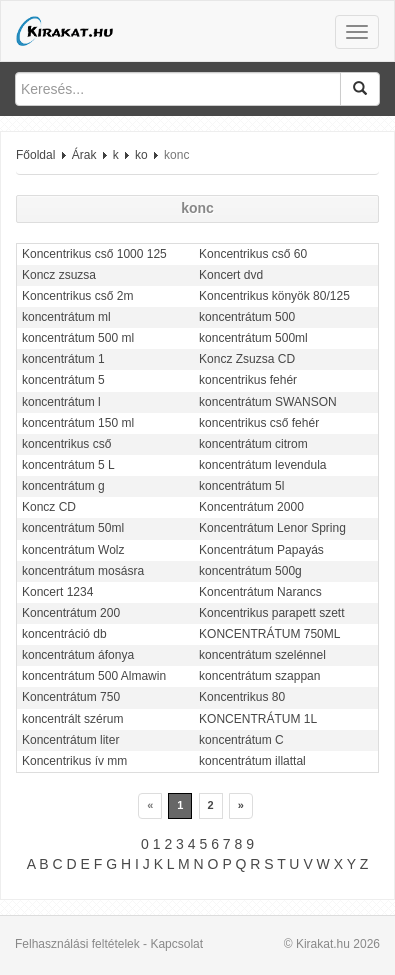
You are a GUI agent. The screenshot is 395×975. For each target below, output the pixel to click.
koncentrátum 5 (63, 380)
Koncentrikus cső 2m (77, 296)
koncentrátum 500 (247, 317)
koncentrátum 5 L (68, 465)
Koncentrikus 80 (242, 697)
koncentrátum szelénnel (262, 655)
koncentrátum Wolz (73, 550)
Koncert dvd (231, 275)
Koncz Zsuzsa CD (247, 359)
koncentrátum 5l (241, 486)
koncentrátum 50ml (73, 528)
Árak (84, 155)
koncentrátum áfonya (78, 655)
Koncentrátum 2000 (251, 507)
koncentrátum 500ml (253, 338)
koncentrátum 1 (63, 359)
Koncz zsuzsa (59, 275)
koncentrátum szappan (259, 676)
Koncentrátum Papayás (261, 550)
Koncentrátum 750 (71, 697)
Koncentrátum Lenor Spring (272, 528)
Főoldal (35, 155)
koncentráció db (64, 634)
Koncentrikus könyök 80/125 (274, 296)
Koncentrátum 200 (71, 613)
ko (141, 155)
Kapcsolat (176, 944)
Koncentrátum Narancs (260, 592)
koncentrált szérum (72, 719)
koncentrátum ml (66, 317)
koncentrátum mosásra (83, 571)
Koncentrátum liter (70, 740)
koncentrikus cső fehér (259, 423)
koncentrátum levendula (262, 465)
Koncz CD (49, 507)
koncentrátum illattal (252, 761)
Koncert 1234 (57, 592)
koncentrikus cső (66, 444)
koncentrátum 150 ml (78, 423)
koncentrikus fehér (248, 380)
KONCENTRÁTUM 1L (258, 719)
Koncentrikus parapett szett (271, 613)
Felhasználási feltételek (77, 944)
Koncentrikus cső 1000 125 (94, 254)
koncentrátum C (241, 740)
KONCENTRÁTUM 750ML (269, 634)
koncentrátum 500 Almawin (94, 676)
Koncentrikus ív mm (74, 761)
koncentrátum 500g (250, 571)
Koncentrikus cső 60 (253, 254)
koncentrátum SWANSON (268, 402)
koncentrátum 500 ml (78, 338)
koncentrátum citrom (253, 444)
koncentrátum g (63, 486)
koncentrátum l (61, 402)
